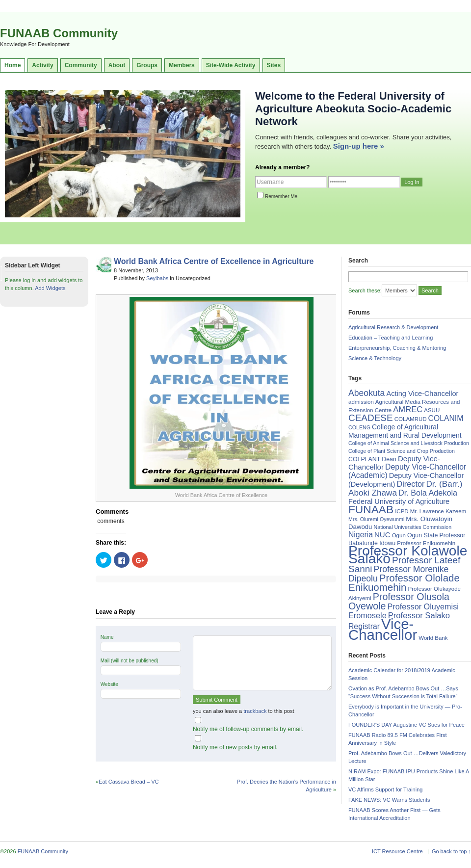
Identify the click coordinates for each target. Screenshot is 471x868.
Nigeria (361, 535)
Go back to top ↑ (451, 851)
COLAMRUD (411, 419)
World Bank (433, 638)
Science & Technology (375, 358)
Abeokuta (366, 393)
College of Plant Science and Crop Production (402, 451)
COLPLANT (364, 459)
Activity (42, 65)
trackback (255, 711)
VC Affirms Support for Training (385, 789)
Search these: (365, 290)
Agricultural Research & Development (393, 327)
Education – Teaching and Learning (391, 338)
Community (81, 65)
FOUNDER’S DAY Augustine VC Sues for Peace (406, 725)
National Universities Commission (413, 527)
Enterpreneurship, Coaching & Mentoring (397, 348)
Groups (147, 65)
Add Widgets (50, 288)
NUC (382, 535)
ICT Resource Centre (397, 851)
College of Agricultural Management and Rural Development (405, 431)
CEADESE (371, 418)
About (117, 65)
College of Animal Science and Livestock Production (409, 443)
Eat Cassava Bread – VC (129, 782)
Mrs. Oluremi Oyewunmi (376, 519)
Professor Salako (419, 616)
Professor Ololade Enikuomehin (404, 582)
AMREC (408, 409)
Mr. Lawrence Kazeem (438, 511)
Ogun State (423, 535)
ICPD (402, 511)
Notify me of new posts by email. (235, 747)
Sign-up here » (359, 146)
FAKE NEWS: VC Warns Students (389, 800)
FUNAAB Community (59, 33)
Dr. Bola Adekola (428, 493)
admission (361, 402)
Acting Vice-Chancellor (422, 394)
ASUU (432, 410)
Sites (274, 65)
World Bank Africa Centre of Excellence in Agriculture (214, 261)
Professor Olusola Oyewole (399, 601)
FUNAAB (371, 509)
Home (13, 65)
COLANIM (446, 418)
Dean (389, 459)
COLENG (359, 427)
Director (410, 484)
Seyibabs (157, 278)
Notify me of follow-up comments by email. (248, 729)
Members (182, 65)
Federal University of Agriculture (399, 501)
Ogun (399, 535)
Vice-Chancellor (383, 629)
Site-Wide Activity (231, 65)
